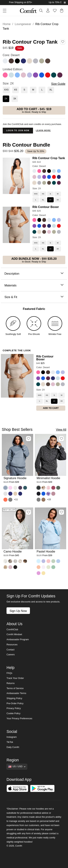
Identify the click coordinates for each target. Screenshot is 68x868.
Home (7, 24)
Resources (12, 645)
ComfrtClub (12, 630)
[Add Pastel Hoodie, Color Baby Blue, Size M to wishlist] (61, 512)
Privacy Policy (14, 708)
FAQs (9, 673)
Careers (11, 655)
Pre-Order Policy (15, 703)
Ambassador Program (18, 640)
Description (34, 274)
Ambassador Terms (16, 693)
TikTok (10, 742)
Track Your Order (15, 678)
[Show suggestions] (17, 767)
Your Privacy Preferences (19, 719)
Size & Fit (34, 297)
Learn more (43, 130)
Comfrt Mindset (14, 634)
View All (61, 430)
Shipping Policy (14, 698)
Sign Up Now (18, 611)
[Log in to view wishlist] (55, 11)
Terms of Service (15, 688)
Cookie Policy (13, 713)
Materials (34, 285)
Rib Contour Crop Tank (49, 158)
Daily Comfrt (13, 747)
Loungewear (23, 24)
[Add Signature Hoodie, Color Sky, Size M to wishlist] (28, 439)
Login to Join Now (18, 130)
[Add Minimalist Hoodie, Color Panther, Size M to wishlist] (61, 439)
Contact (10, 650)
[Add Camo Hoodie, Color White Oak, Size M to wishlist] (28, 512)
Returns (11, 683)
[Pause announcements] (65, 3)
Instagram (12, 737)
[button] (3, 11)
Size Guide (58, 84)
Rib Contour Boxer (46, 207)
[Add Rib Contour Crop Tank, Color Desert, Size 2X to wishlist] (63, 42)
